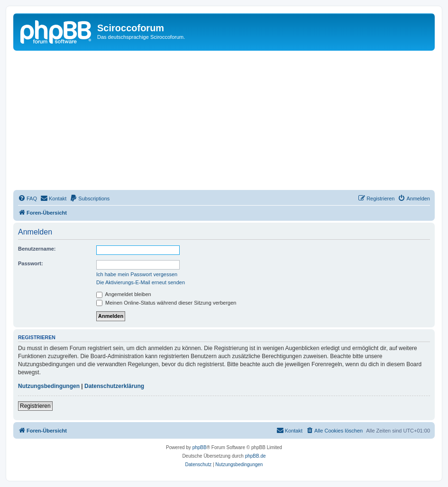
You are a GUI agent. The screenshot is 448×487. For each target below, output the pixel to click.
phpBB (200, 447)
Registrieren (35, 406)
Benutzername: (37, 249)
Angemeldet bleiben (124, 294)
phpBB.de (256, 456)
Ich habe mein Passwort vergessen (137, 274)
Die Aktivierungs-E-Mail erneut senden (141, 282)
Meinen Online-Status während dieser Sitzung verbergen (166, 303)
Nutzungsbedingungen (49, 386)
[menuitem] (27, 198)
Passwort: (31, 263)
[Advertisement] (224, 122)
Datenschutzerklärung (114, 386)
